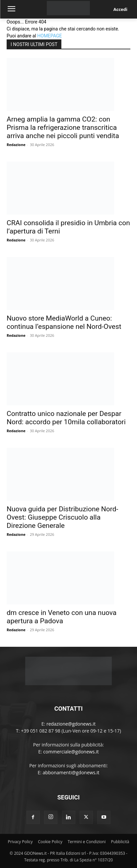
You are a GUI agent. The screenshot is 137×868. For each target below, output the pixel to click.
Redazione (16, 145)
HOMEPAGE (49, 36)
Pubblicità (120, 842)
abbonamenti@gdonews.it (71, 772)
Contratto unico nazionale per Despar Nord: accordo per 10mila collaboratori (66, 418)
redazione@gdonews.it (71, 724)
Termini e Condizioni (87, 842)
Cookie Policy (50, 842)
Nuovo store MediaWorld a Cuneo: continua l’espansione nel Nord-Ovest (64, 322)
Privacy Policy (20, 842)
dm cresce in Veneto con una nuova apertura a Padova (62, 617)
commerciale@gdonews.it (71, 752)
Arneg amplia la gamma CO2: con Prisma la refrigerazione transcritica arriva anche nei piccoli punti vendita (63, 128)
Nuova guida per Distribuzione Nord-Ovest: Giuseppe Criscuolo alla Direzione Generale (62, 517)
